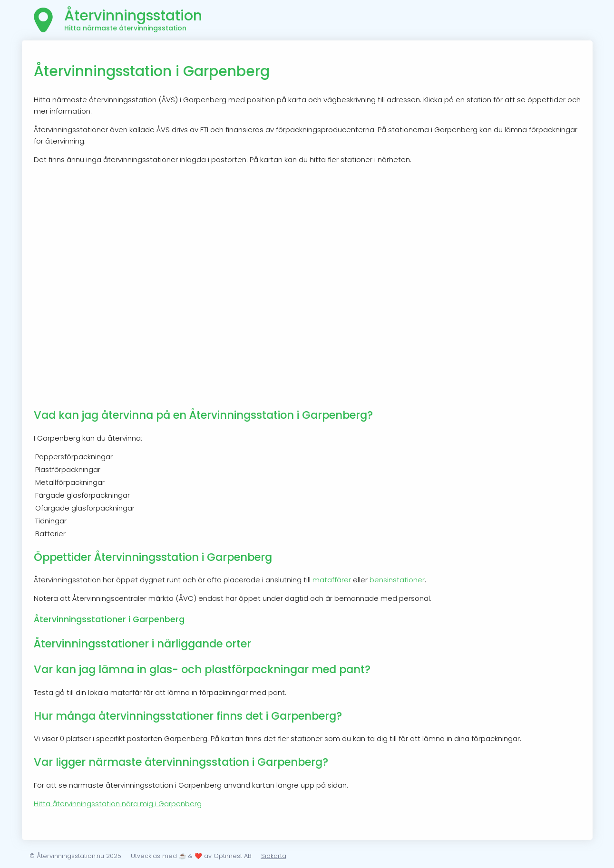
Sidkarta (274, 856)
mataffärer (332, 580)
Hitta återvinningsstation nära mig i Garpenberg (118, 804)
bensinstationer (397, 580)
